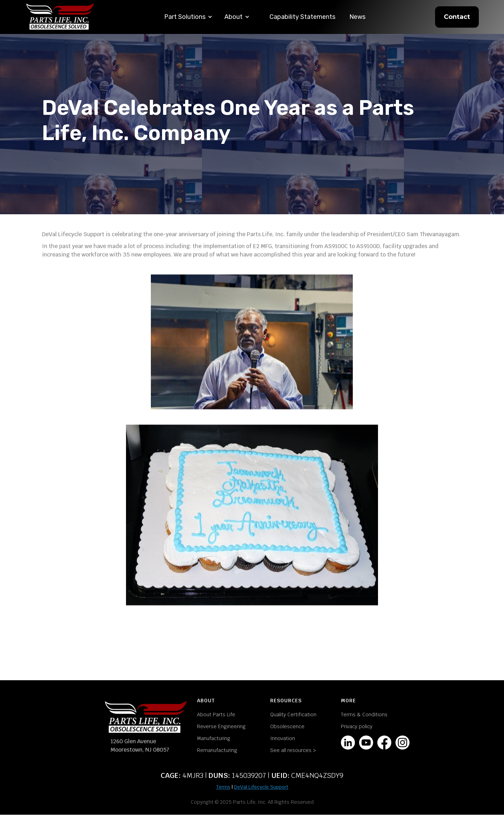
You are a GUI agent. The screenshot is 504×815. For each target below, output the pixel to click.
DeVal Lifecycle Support (261, 787)
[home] (60, 17)
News (357, 17)
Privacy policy (357, 726)
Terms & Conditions (364, 715)
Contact (457, 17)
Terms (223, 787)
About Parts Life (216, 715)
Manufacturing (214, 738)
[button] (188, 17)
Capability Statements (302, 17)
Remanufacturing (217, 750)
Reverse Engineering (221, 726)
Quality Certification (293, 715)
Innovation (283, 738)
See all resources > (293, 750)
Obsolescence (287, 726)
